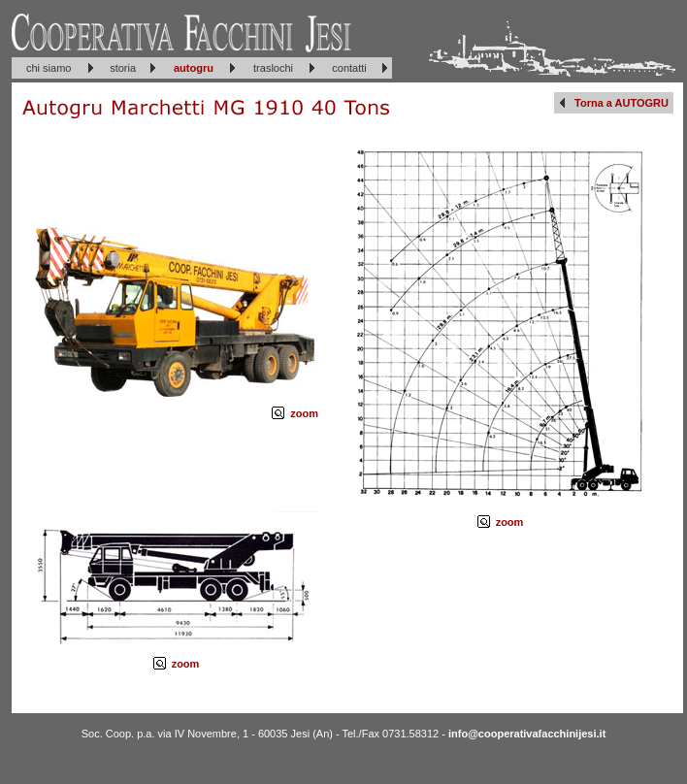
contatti (349, 68)
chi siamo (49, 68)
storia (123, 68)
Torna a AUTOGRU (622, 103)
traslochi (273, 68)
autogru (194, 68)
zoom (304, 413)
